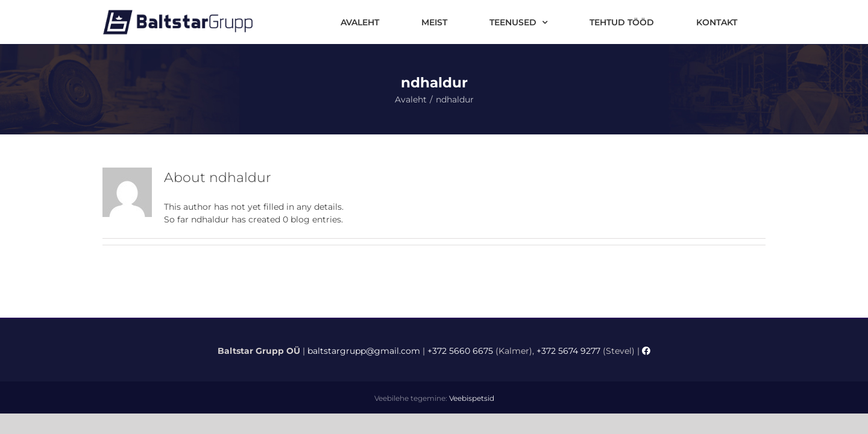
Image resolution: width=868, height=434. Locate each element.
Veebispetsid (472, 398)
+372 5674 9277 (568, 351)
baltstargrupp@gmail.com (364, 351)
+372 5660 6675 (460, 351)
